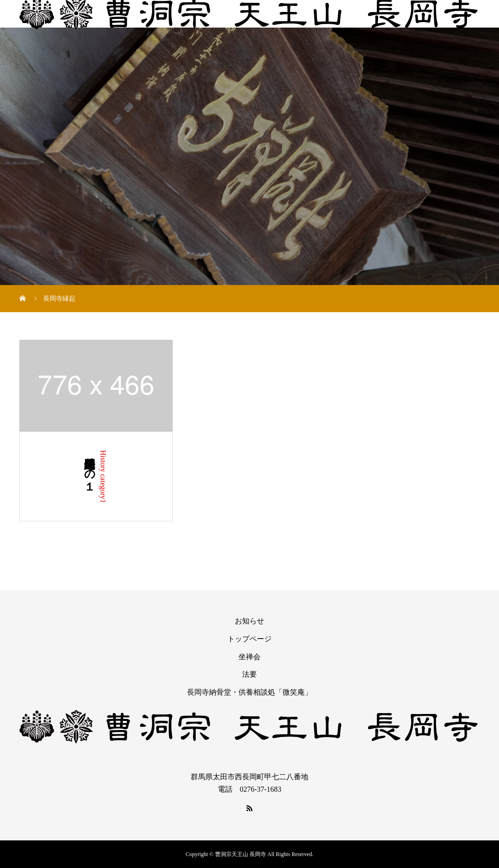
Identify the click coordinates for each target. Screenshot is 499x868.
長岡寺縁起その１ (90, 468)
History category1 (103, 477)
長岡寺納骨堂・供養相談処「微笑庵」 (249, 692)
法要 (249, 674)
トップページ (249, 639)
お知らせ (249, 621)
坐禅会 (249, 657)
